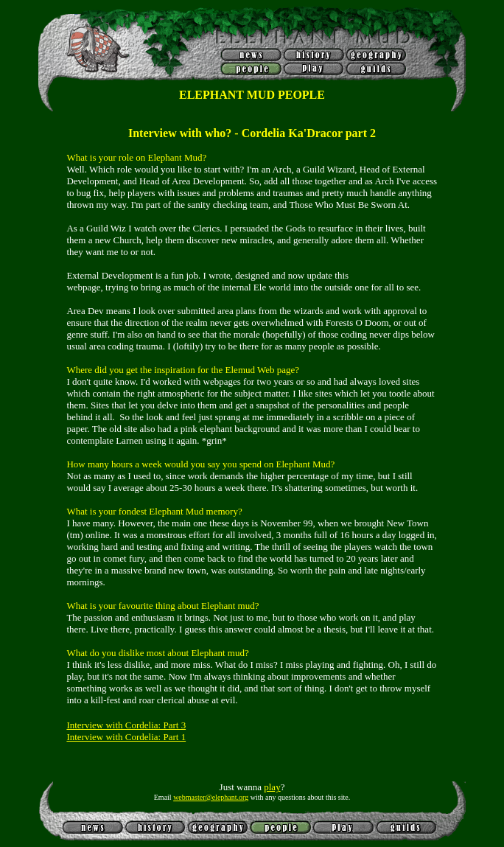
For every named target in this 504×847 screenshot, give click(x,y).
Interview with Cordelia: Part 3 (126, 725)
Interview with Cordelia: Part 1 (126, 737)
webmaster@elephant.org (211, 797)
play (272, 787)
